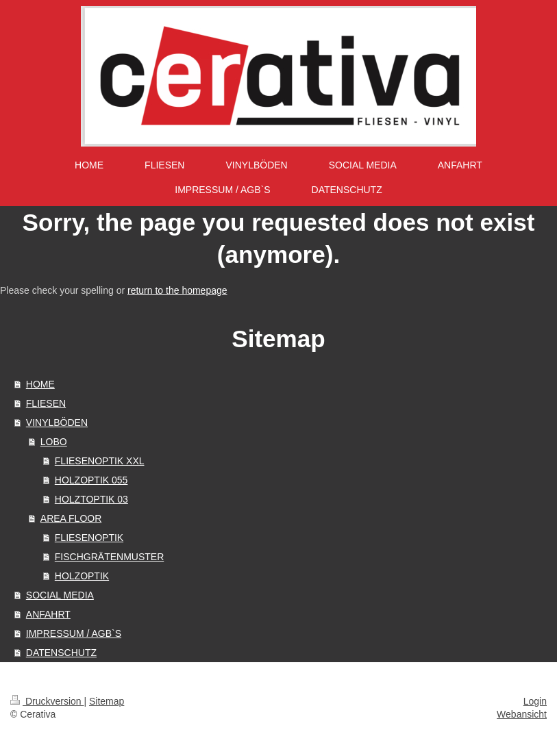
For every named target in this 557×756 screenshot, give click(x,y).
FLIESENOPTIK (89, 538)
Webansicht (522, 714)
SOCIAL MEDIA (60, 595)
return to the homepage (177, 290)
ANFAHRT (48, 614)
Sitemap (107, 701)
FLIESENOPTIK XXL (100, 461)
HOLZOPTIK (82, 576)
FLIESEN (46, 403)
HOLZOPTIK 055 (91, 480)
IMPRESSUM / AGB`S (74, 633)
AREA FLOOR (71, 518)
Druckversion (47, 701)
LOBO (54, 442)
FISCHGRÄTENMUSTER (109, 557)
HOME (40, 384)
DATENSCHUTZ (61, 653)
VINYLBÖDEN (57, 423)
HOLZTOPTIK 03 (91, 499)
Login (535, 701)
